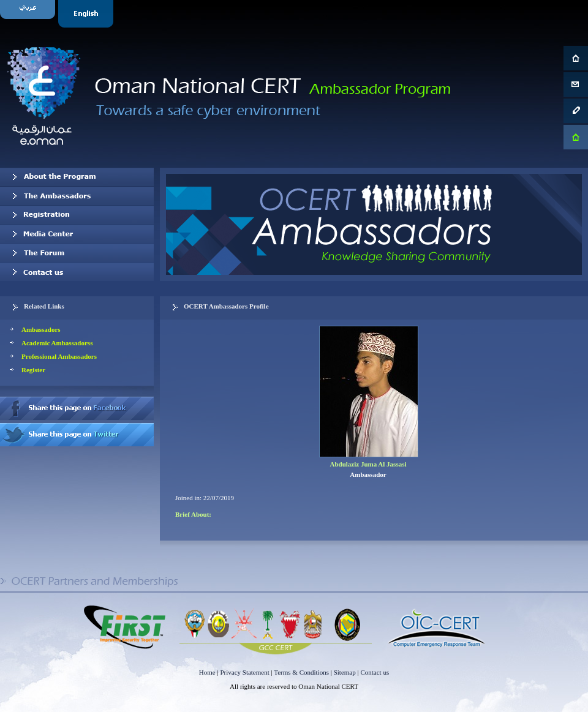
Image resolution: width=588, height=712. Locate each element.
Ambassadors (41, 329)
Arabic (29, 14)
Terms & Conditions (301, 672)
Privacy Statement (244, 672)
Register (33, 370)
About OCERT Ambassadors (77, 177)
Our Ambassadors (77, 196)
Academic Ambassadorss (57, 343)
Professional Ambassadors (59, 356)
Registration (77, 215)
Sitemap (345, 672)
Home (207, 672)
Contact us (77, 272)
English (87, 14)
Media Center (77, 234)
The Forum (77, 253)
